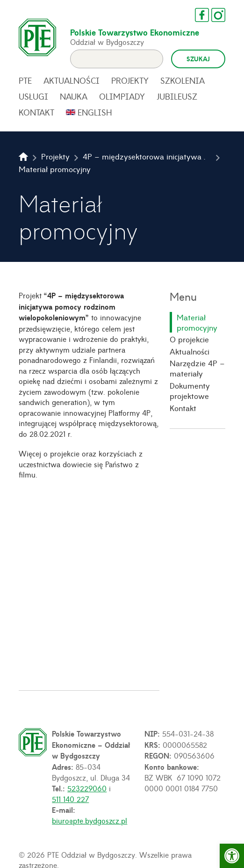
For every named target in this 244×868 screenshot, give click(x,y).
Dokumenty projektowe (190, 391)
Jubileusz (177, 96)
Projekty (130, 80)
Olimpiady (122, 96)
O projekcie (189, 339)
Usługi (33, 96)
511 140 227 (70, 799)
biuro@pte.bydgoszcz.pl (90, 820)
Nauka (74, 96)
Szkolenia (183, 80)
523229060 (87, 788)
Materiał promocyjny (197, 322)
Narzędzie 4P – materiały (197, 368)
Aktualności (72, 80)
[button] (232, 856)
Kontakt (36, 112)
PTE (25, 80)
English (95, 112)
